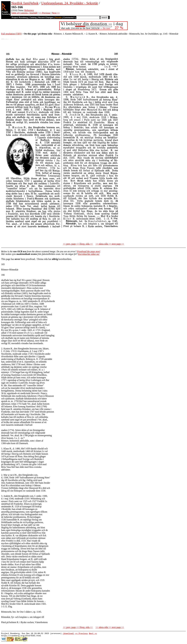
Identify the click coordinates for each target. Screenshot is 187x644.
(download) (68, 634)
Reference (29, 10)
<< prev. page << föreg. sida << (78, 244)
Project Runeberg (20, 17)
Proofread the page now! (89, 251)
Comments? (69, 17)
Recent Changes (46, 17)
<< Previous (45, 13)
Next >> (56, 13)
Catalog (33, 17)
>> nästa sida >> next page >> (110, 244)
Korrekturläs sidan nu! (89, 254)
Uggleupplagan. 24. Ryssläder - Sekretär (70, 3)
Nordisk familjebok (25, 3)
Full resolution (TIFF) (11, 34)
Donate (58, 17)
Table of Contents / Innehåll (24, 13)
